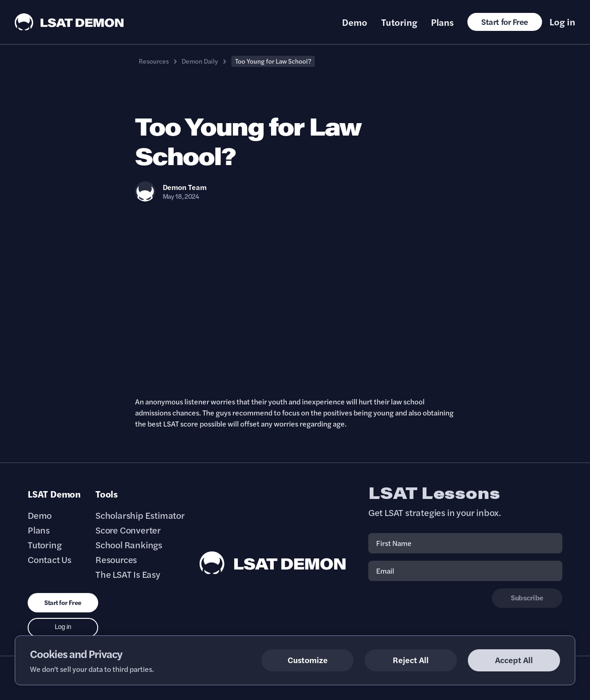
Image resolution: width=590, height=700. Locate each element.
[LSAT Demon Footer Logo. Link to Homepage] (273, 563)
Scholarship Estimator (140, 515)
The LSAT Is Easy (128, 574)
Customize (308, 660)
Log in (562, 22)
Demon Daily (200, 61)
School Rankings (129, 545)
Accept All (514, 660)
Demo (355, 22)
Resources (154, 61)
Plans (442, 22)
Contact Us (50, 559)
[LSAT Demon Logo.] (69, 22)
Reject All (411, 660)
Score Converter (128, 530)
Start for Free (505, 21)
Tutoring (399, 22)
